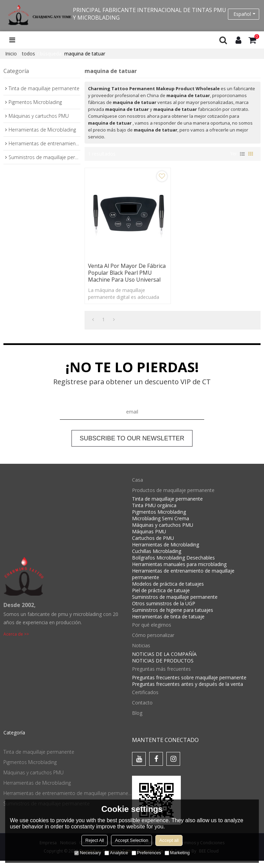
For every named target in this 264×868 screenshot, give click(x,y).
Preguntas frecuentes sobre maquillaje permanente (189, 685)
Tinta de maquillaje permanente (167, 506)
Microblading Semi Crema (161, 526)
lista (242, 154)
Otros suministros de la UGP (164, 611)
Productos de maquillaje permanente (173, 497)
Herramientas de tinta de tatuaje (168, 624)
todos (29, 54)
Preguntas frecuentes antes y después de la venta (188, 691)
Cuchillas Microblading (157, 558)
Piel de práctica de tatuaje (161, 598)
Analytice (116, 853)
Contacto (142, 710)
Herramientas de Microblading (166, 552)
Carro (257, 37)
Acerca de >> (16, 641)
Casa (137, 487)
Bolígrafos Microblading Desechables (173, 565)
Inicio (11, 54)
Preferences (146, 853)
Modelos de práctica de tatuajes (168, 591)
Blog (137, 720)
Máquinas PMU (149, 539)
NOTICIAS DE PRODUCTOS (163, 668)
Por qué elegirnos (152, 632)
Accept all (169, 840)
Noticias (141, 653)
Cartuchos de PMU (153, 545)
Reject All (95, 840)
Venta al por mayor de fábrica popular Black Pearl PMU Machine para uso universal (124, 276)
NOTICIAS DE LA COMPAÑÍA (164, 661)
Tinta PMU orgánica (154, 513)
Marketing (177, 853)
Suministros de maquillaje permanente (175, 604)
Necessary (87, 853)
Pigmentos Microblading (159, 519)
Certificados (145, 699)
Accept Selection (131, 840)
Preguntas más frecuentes (161, 676)
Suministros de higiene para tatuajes (173, 617)
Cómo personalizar (153, 642)
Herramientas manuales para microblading (179, 571)
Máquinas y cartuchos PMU (163, 532)
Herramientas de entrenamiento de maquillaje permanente (183, 581)
